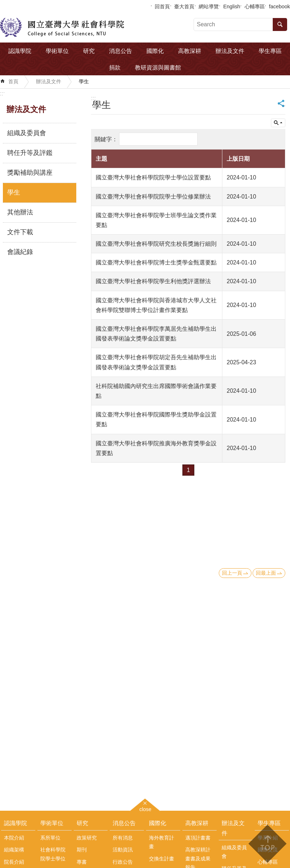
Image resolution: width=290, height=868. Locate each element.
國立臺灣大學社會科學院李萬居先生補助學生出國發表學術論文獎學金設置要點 (156, 334)
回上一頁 (232, 573)
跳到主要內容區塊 (4, 4)
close (145, 808)
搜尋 (280, 25)
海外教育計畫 (162, 842)
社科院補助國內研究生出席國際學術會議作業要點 (156, 391)
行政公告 (123, 862)
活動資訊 (123, 850)
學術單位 (57, 51)
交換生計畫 (162, 859)
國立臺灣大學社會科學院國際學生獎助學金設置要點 (156, 419)
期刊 (82, 850)
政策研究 (87, 838)
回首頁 (162, 6)
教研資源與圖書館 (158, 68)
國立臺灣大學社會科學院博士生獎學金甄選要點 (156, 262)
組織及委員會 (27, 133)
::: (2, 94)
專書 (82, 862)
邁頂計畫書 (198, 838)
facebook (280, 6)
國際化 (155, 51)
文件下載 (20, 232)
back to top (267, 844)
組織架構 (14, 850)
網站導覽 (209, 6)
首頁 (13, 81)
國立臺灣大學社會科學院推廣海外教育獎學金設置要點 (156, 448)
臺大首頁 (184, 6)
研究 (89, 51)
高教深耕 (190, 51)
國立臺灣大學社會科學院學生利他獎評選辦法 (153, 281)
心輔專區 (255, 6)
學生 (84, 81)
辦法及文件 (230, 51)
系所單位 (50, 838)
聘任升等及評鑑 (30, 153)
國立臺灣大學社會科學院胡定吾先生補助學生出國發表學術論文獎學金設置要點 (156, 362)
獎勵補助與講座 (30, 173)
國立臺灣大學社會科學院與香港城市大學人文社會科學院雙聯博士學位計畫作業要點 (156, 305)
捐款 (115, 68)
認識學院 (20, 51)
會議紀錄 (20, 252)
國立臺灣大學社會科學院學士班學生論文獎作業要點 (156, 220)
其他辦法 (20, 212)
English (232, 6)
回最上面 (266, 573)
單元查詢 (278, 123)
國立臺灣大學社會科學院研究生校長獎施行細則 (156, 244)
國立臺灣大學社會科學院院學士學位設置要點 (153, 177)
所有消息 (123, 838)
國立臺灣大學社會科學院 (62, 27)
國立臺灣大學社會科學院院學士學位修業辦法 (153, 197)
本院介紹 (14, 838)
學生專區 (270, 51)
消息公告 (121, 51)
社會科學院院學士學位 (53, 854)
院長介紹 (14, 862)
